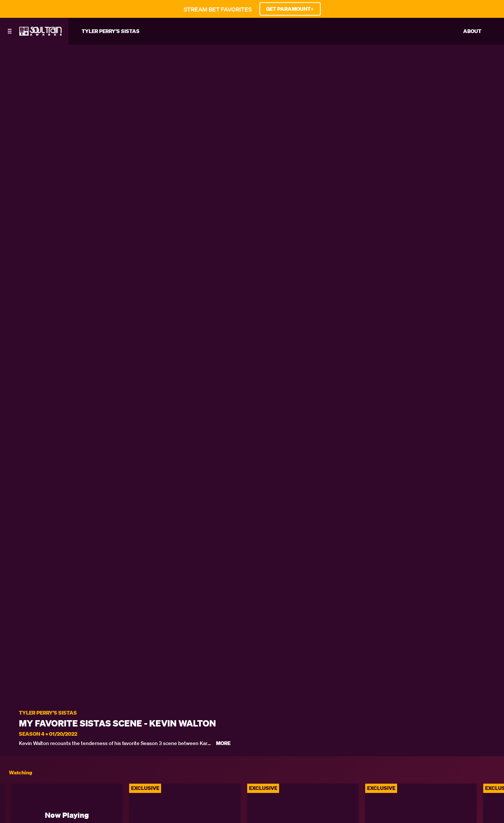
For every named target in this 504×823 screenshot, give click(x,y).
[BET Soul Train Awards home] (40, 33)
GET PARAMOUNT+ (290, 9)
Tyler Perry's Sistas (48, 713)
